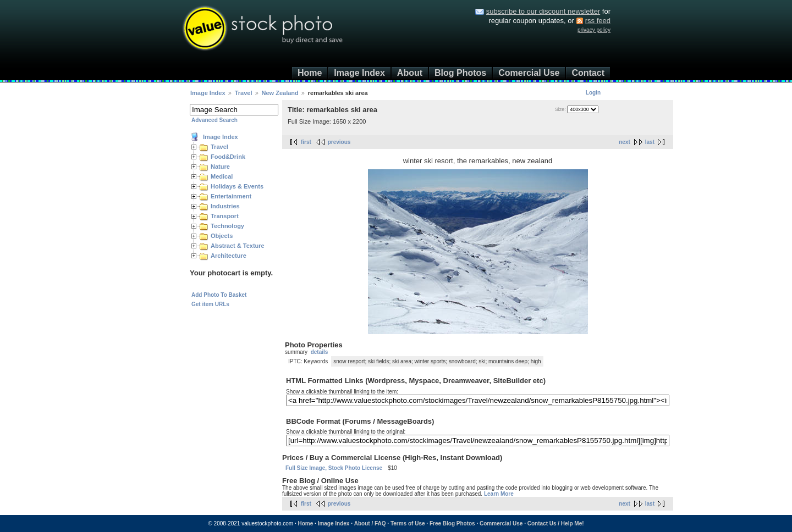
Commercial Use (501, 523)
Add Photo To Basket (219, 295)
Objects (222, 236)
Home (310, 73)
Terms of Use (408, 523)
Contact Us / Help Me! (556, 523)
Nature (220, 167)
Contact (588, 73)
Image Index (359, 73)
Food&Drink (228, 157)
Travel (244, 93)
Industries (225, 206)
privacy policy (594, 30)
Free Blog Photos (452, 523)
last (650, 142)
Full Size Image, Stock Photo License (334, 468)
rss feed (598, 21)
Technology (227, 226)
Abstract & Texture (238, 246)
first (306, 142)
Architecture (229, 256)
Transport (225, 216)
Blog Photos (460, 73)
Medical (222, 176)
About (410, 73)
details (320, 352)
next (625, 142)
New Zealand (281, 93)
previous (339, 142)
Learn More (499, 494)
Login (593, 93)
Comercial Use (529, 73)
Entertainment (231, 196)
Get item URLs (210, 304)
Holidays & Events (237, 186)
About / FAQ (370, 523)
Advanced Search (215, 120)
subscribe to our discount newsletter (543, 11)
